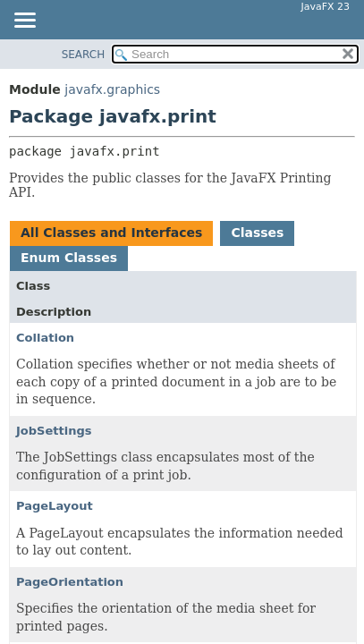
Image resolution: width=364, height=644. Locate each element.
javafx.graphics (112, 89)
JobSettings (54, 431)
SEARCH (84, 55)
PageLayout (55, 506)
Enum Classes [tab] (69, 258)
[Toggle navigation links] (24, 21)
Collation (45, 338)
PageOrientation (70, 582)
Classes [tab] (257, 233)
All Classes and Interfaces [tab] (111, 233)
